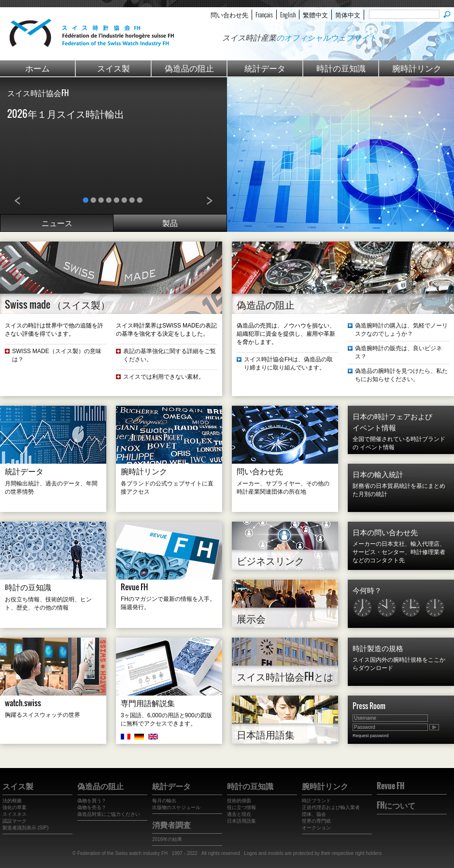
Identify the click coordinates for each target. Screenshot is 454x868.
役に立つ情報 (241, 807)
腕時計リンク (417, 68)
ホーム (37, 68)
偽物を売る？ (92, 807)
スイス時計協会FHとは (285, 676)
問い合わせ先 (229, 14)
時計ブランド (316, 801)
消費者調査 (171, 825)
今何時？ (367, 590)
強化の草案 (14, 807)
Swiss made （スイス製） (57, 304)
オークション (316, 828)
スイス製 (113, 68)
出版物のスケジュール (176, 807)
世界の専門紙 (316, 821)
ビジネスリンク (270, 560)
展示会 (251, 618)
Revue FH (135, 587)
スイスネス (14, 814)
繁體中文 (315, 14)
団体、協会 (314, 814)
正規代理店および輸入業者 (331, 807)
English (288, 14)
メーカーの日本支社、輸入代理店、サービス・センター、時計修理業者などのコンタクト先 (399, 552)
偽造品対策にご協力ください (109, 814)
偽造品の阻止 (189, 68)
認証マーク (14, 821)
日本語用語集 (266, 734)
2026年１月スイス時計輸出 (66, 114)
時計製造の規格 (378, 648)
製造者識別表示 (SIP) (26, 828)
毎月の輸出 (164, 801)
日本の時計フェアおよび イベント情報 (392, 421)
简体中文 (348, 14)
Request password (371, 736)
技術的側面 (239, 801)
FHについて (396, 805)
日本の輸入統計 (378, 474)
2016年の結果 (167, 839)
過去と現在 (239, 814)
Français (264, 14)
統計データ (265, 68)
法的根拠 (12, 801)
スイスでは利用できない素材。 (164, 377)
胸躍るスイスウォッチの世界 (43, 715)
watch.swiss (23, 703)
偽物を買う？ (92, 801)
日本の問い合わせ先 (385, 532)
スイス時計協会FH (38, 93)
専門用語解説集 (148, 703)
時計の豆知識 (341, 68)
